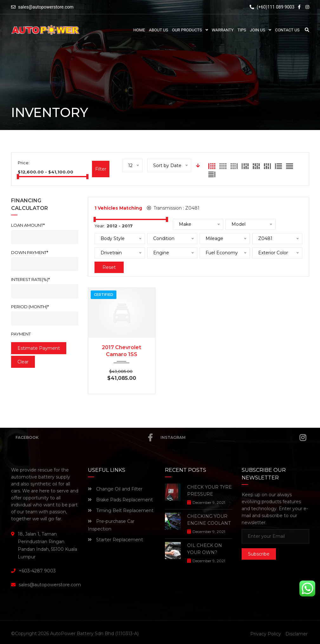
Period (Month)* (30, 307)
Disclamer (297, 634)
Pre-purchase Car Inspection (111, 525)
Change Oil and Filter (115, 489)
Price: (24, 163)
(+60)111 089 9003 (272, 7)
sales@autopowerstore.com (46, 7)
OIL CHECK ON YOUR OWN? (205, 549)
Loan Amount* (28, 225)
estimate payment (39, 348)
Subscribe (259, 554)
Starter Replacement (115, 540)
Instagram (233, 438)
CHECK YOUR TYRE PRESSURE (209, 491)
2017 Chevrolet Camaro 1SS (121, 351)
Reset (109, 267)
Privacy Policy (266, 634)
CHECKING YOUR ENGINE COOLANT (209, 520)
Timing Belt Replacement (121, 511)
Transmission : (173, 208)
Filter (101, 169)
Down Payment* (30, 252)
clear (23, 362)
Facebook (84, 438)
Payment (21, 334)
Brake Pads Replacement (120, 500)
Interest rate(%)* (30, 279)
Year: (100, 226)
